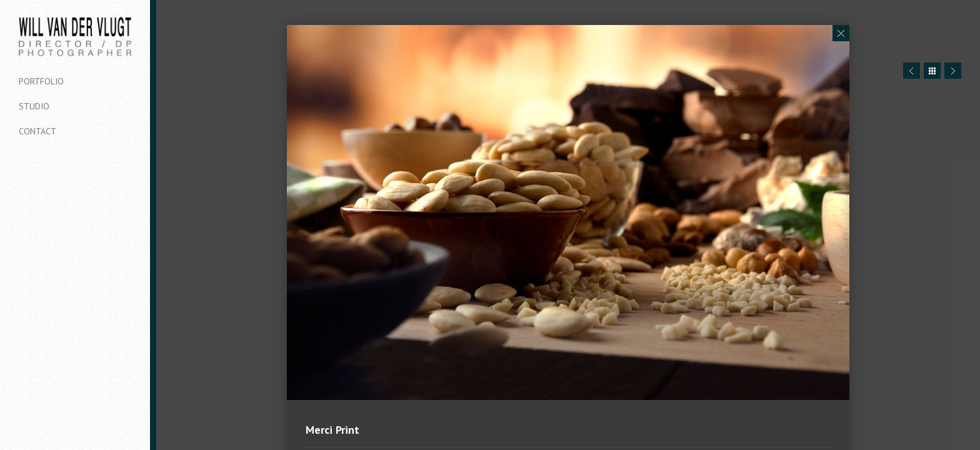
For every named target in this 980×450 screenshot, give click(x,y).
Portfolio (41, 81)
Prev (912, 71)
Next (953, 71)
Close (841, 33)
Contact (37, 131)
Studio (34, 106)
